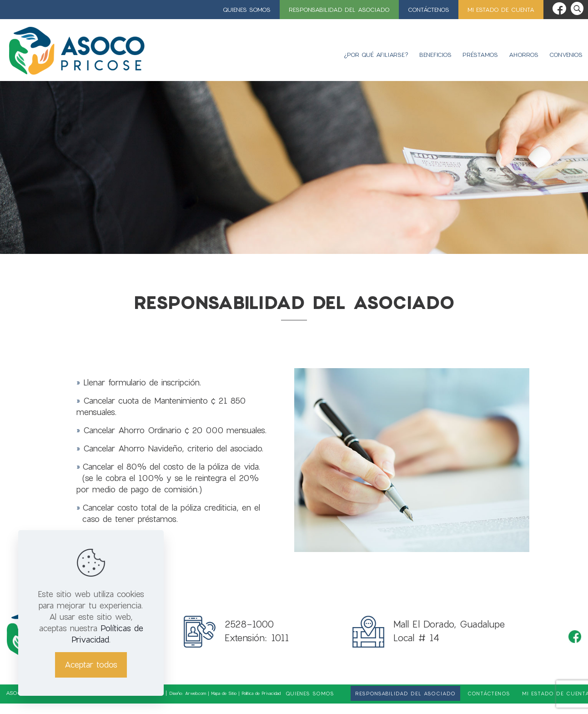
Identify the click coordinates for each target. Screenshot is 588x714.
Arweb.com (196, 693)
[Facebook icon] (559, 8)
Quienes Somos (247, 10)
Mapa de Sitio (224, 693)
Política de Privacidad (261, 693)
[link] (343, 693)
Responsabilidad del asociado (339, 10)
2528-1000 (249, 624)
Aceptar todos (91, 664)
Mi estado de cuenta (501, 10)
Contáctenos (429, 10)
